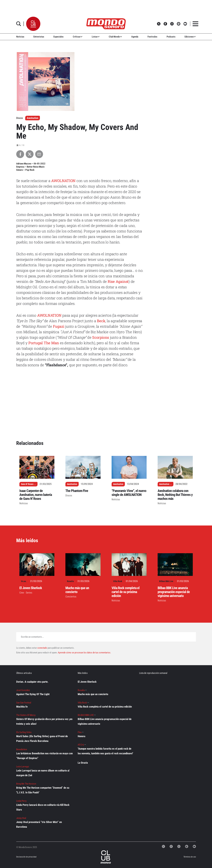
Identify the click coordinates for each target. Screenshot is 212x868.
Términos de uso (190, 857)
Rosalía (70, 581)
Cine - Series (26, 593)
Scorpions (100, 337)
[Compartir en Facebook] (20, 154)
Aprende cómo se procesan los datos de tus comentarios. (84, 653)
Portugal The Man (44, 343)
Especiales (58, 37)
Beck (101, 321)
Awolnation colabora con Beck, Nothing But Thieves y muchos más (175, 495)
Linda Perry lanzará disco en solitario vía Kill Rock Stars (43, 807)
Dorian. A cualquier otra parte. (32, 682)
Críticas (78, 37)
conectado (42, 648)
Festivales (152, 37)
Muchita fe (22, 707)
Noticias (20, 37)
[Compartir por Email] (39, 154)
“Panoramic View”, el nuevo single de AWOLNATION (129, 493)
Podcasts (171, 37)
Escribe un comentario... (32, 637)
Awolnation (33, 118)
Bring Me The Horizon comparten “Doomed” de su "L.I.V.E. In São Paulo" (43, 790)
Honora (81, 736)
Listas (96, 37)
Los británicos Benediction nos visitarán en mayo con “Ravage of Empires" (44, 756)
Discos (69, 495)
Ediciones (190, 37)
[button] (33, 24)
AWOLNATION (63, 181)
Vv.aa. (24, 581)
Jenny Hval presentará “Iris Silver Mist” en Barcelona (39, 824)
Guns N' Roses (27, 484)
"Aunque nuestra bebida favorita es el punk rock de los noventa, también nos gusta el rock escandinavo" (105, 751)
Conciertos (71, 597)
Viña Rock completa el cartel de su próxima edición (126, 592)
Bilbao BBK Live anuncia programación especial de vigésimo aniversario (174, 592)
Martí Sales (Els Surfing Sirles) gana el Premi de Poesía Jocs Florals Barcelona (42, 739)
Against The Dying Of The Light (33, 694)
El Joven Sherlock (31, 588)
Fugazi (59, 326)
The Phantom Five (77, 491)
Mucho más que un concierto (77, 590)
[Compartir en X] (30, 154)
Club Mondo (115, 37)
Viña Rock (118, 581)
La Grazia (83, 763)
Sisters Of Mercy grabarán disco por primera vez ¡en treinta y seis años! (44, 721)
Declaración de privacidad (26, 857)
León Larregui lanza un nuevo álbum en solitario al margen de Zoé (43, 773)
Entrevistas (39, 37)
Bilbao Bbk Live (166, 581)
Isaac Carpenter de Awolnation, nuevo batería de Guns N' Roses (36, 495)
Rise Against (118, 281)
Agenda (135, 37)
